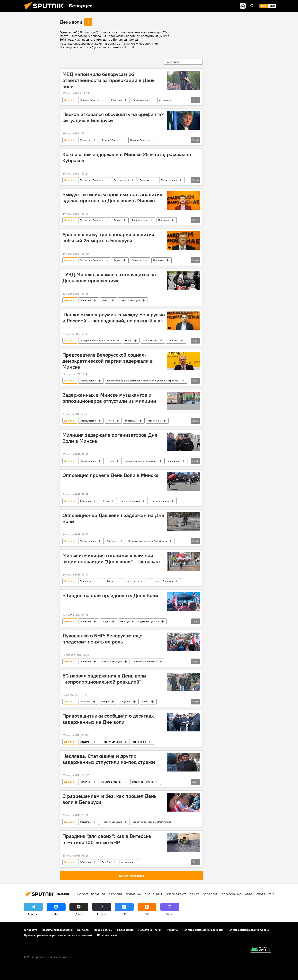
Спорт (261, 894)
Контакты (83, 930)
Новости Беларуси (90, 100)
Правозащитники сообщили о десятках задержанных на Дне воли (108, 719)
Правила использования (57, 930)
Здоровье (210, 894)
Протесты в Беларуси (91, 180)
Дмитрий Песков (110, 140)
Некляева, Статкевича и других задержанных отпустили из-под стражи (109, 759)
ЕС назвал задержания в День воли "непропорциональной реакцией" (104, 679)
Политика (85, 140)
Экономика (154, 894)
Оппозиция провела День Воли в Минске (110, 475)
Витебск (106, 862)
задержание (154, 421)
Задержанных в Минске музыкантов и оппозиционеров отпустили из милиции (109, 398)
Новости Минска (160, 501)
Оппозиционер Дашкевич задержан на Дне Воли (113, 518)
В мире (105, 701)
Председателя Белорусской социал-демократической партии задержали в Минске (108, 361)
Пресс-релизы (103, 930)
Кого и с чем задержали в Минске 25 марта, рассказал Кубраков (127, 157)
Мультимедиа (150, 341)
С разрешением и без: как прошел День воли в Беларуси (109, 799)
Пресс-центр (125, 930)
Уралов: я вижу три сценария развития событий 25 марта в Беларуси (108, 238)
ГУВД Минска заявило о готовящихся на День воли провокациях (109, 278)
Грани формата (139, 220)
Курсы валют (176, 894)
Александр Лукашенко (145, 661)
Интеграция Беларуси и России (97, 341)
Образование (231, 894)
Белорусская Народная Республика (148, 541)
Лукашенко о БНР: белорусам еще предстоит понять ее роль (102, 639)
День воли (71, 22)
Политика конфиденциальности (203, 930)
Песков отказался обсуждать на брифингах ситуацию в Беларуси (113, 117)
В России (115, 894)
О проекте (31, 930)
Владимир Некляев (143, 782)
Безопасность (121, 180)
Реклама (172, 930)
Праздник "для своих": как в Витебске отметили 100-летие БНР (107, 839)
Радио (117, 220)
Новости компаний (150, 930)
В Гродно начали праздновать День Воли (110, 595)
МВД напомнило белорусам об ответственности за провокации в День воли (108, 80)
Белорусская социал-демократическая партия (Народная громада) (143, 381)
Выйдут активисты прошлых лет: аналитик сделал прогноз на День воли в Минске (112, 197)
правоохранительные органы (141, 461)
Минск (105, 300)
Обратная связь (107, 935)
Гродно (106, 621)
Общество (116, 100)
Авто (249, 894)
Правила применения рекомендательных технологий (58, 935)
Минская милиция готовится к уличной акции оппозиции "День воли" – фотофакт (111, 558)
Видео (128, 341)
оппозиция (165, 100)
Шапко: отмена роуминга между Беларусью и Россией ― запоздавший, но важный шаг (114, 318)
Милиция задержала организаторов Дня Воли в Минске (110, 438)
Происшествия (140, 100)
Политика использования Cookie (248, 930)
